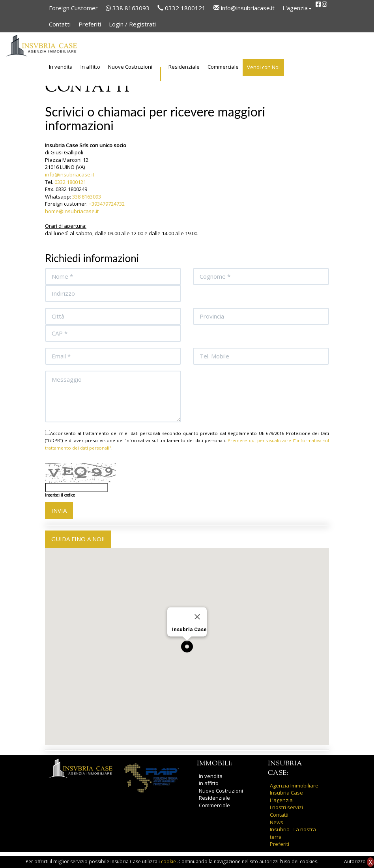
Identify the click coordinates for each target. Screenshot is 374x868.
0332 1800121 (181, 8)
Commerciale (223, 67)
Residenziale (184, 67)
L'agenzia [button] (297, 8)
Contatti (60, 24)
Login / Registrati (132, 24)
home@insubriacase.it (72, 211)
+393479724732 (107, 204)
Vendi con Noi (263, 67)
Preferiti (90, 24)
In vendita (61, 67)
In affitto (90, 67)
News (277, 822)
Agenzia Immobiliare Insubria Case (294, 789)
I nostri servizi (286, 807)
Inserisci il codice (60, 495)
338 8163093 (128, 8)
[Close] (197, 617)
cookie (169, 861)
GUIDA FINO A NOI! (78, 539)
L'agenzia (281, 800)
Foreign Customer (73, 8)
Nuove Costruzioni (130, 67)
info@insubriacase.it (244, 8)
